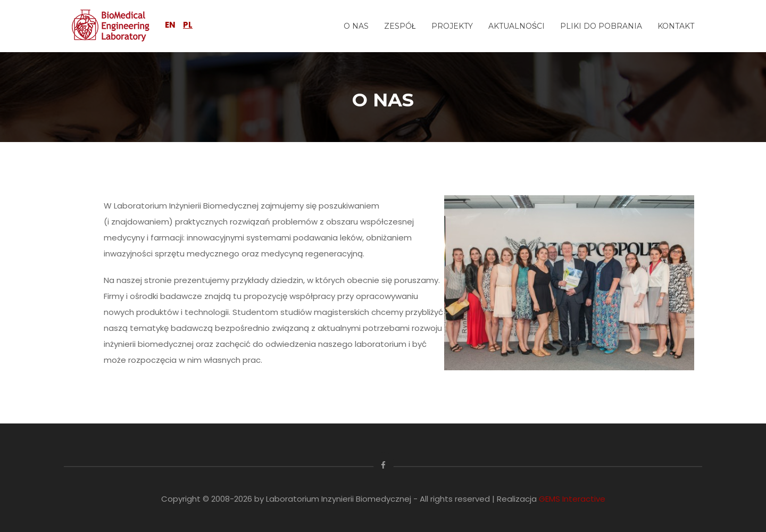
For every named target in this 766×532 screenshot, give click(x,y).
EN (170, 25)
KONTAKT (676, 26)
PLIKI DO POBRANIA (601, 26)
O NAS (356, 26)
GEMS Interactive (572, 499)
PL (188, 25)
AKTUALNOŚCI (517, 26)
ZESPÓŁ (400, 26)
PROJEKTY (452, 26)
